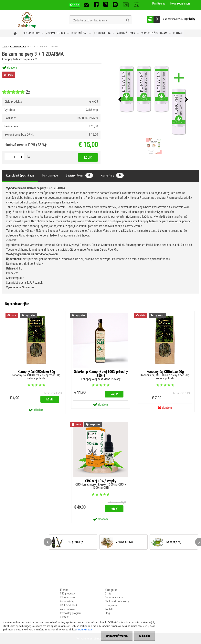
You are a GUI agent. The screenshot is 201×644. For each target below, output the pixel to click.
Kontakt (178, 33)
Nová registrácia (180, 3)
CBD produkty (31, 33)
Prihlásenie (159, 3)
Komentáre (112, 175)
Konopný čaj (79, 33)
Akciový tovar (126, 33)
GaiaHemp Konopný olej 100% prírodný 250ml (101, 374)
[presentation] (120, 100)
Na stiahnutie (50, 175)
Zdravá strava (56, 33)
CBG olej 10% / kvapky (101, 481)
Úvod (5, 46)
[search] (127, 20)
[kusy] (14, 157)
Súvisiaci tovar (79, 175)
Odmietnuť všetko (117, 636)
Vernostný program (154, 33)
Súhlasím (144, 636)
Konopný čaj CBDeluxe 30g (36, 372)
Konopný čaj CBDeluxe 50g (165, 372)
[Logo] (27, 20)
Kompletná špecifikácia (20, 175)
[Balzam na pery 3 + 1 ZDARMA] (153, 100)
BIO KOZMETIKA (102, 33)
